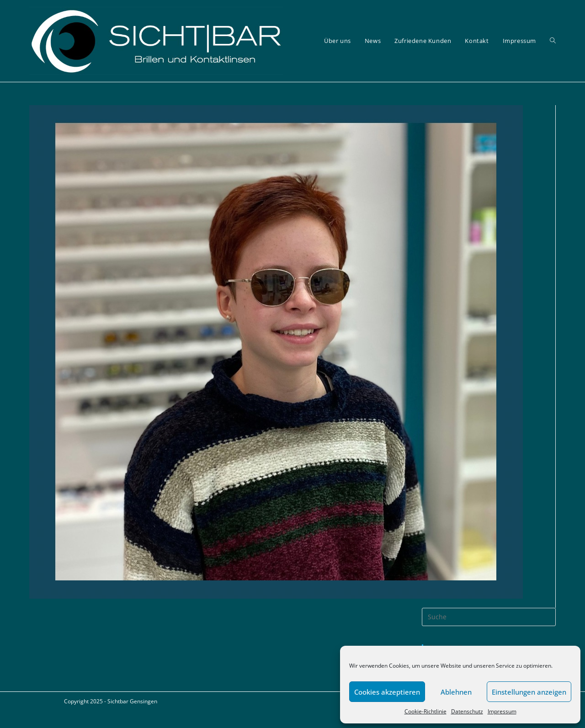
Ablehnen (456, 692)
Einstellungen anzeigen (529, 692)
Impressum (502, 711)
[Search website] (553, 41)
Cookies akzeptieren (387, 692)
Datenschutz (467, 711)
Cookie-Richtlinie (425, 711)
